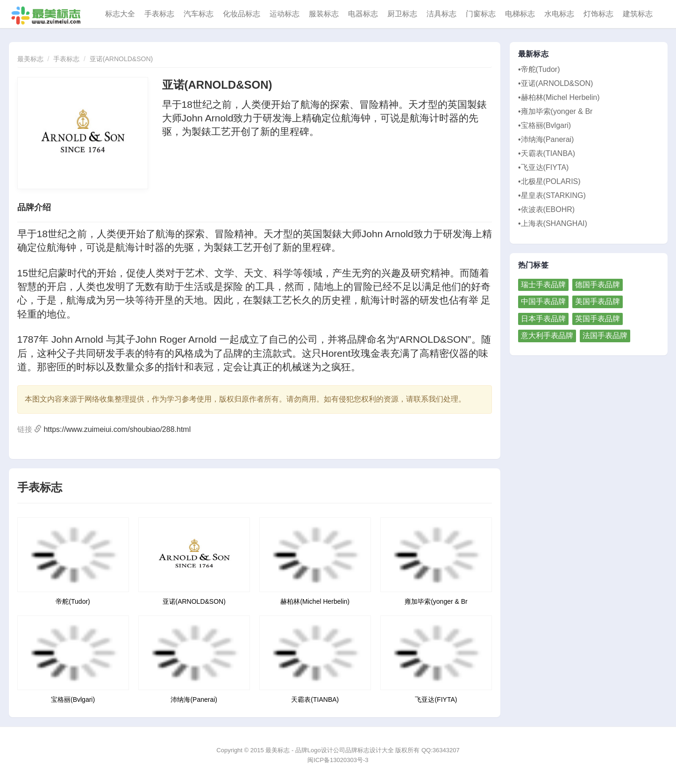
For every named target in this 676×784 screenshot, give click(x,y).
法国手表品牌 (605, 335)
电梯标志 (520, 14)
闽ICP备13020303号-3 (338, 760)
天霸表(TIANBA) (315, 699)
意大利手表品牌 (547, 335)
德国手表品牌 (598, 285)
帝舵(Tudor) (73, 601)
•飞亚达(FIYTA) (543, 167)
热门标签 (533, 265)
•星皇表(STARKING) (552, 195)
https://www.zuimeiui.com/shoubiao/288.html (117, 429)
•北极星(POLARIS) (549, 181)
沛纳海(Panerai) (194, 699)
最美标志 (30, 59)
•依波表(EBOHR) (546, 209)
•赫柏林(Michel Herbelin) (559, 97)
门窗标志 (481, 14)
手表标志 (159, 14)
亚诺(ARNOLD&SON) (121, 59)
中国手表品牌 (543, 301)
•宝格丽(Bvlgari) (544, 125)
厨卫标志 (402, 14)
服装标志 (324, 14)
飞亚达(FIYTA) (436, 699)
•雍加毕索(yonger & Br (555, 111)
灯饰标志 (598, 14)
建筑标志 (638, 14)
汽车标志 (199, 14)
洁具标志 (441, 14)
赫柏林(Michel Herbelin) (315, 601)
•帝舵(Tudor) (539, 69)
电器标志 (363, 14)
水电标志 (559, 14)
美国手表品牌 (598, 301)
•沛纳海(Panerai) (546, 139)
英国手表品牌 (598, 319)
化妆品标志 (242, 14)
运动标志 (285, 14)
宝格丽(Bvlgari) (73, 699)
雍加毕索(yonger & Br (436, 601)
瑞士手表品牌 (543, 285)
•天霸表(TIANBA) (547, 153)
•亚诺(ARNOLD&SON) (555, 83)
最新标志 (533, 54)
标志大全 (120, 14)
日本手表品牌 (543, 319)
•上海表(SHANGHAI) (553, 223)
